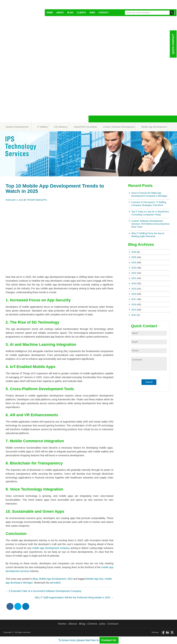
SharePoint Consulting (85, 127)
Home (50, 13)
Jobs (92, 13)
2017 (134, 299)
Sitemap (155, 632)
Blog (70, 13)
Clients (81, 13)
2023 (134, 268)
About (60, 13)
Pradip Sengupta (37, 200)
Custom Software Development (119, 127)
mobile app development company (51, 548)
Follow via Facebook (163, 634)
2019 (134, 289)
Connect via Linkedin (167, 634)
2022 (134, 273)
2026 (134, 252)
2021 (134, 278)
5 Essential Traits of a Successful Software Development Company (43, 591)
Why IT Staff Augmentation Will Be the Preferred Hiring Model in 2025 (74, 598)
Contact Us (109, 640)
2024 (134, 262)
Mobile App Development (154, 127)
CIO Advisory (61, 127)
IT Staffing (42, 127)
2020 (134, 283)
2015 (134, 310)
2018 (134, 294)
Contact (104, 13)
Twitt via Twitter (172, 634)
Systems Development (17, 127)
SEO (70, 579)
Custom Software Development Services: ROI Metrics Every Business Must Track (151, 224)
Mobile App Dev (95, 579)
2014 (134, 315)
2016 (134, 304)
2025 (134, 257)
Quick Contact (173, 44)
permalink (55, 583)
